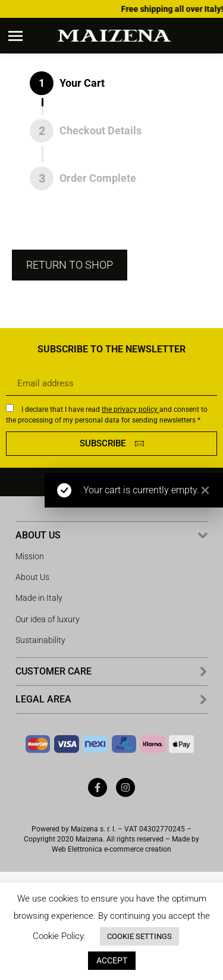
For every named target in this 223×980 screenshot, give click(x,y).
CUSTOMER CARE (54, 671)
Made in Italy (39, 598)
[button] (111, 535)
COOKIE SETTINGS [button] (139, 936)
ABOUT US (38, 535)
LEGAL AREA (43, 699)
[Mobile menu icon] (15, 36)
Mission (30, 556)
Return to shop (70, 265)
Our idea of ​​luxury (48, 619)
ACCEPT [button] (112, 960)
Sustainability (40, 640)
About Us (32, 577)
